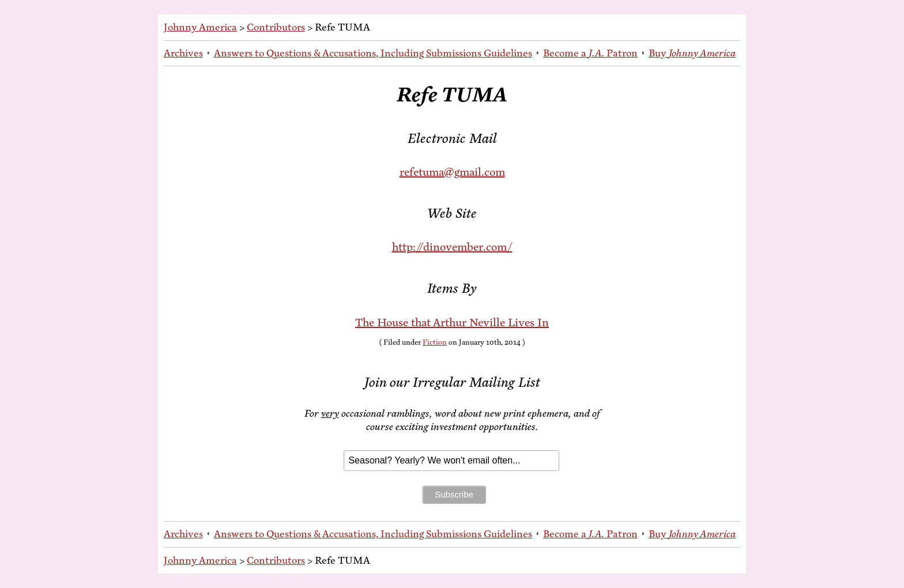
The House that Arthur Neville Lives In (452, 323)
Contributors (276, 27)
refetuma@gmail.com (452, 172)
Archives (183, 53)
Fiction (435, 342)
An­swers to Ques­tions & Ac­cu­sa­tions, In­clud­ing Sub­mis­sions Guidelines (373, 53)
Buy (692, 53)
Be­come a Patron (590, 53)
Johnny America (200, 27)
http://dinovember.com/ (452, 247)
